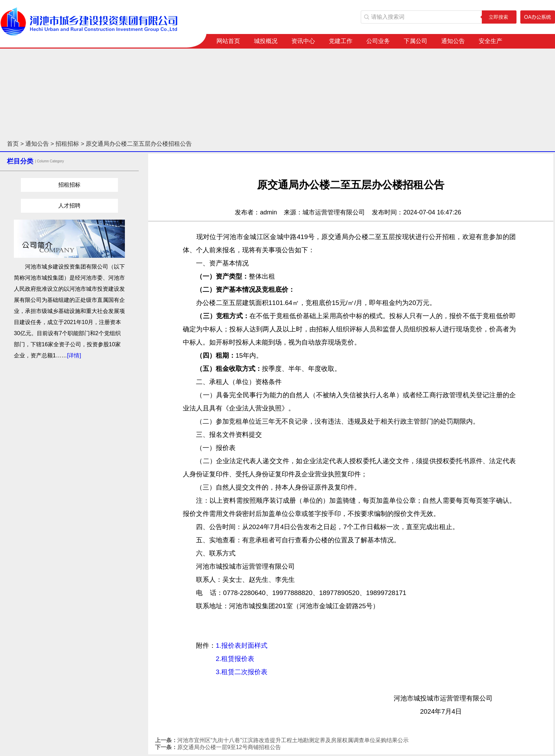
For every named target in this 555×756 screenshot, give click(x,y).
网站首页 (228, 41)
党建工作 (341, 41)
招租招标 (67, 144)
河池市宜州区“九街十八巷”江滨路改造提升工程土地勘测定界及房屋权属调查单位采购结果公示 (293, 740)
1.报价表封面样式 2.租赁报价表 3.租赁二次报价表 (231, 659)
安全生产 (490, 41)
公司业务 (378, 41)
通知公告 (453, 41)
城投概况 (266, 41)
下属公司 (416, 41)
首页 (13, 144)
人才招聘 (69, 206)
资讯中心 (303, 41)
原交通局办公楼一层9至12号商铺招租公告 (229, 747)
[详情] (74, 355)
